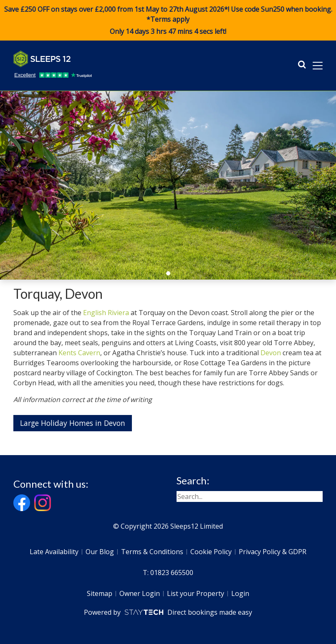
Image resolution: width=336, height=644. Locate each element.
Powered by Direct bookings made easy (168, 612)
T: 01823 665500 (168, 573)
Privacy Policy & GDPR (273, 552)
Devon (271, 353)
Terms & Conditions (152, 552)
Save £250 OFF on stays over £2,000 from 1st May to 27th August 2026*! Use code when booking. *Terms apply (168, 20)
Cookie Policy (211, 552)
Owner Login (140, 593)
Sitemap (100, 593)
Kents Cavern (79, 353)
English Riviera (106, 313)
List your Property (196, 593)
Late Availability (54, 552)
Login (240, 593)
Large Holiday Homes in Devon (73, 423)
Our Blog (100, 552)
